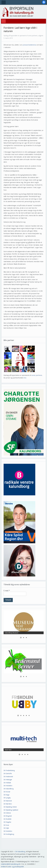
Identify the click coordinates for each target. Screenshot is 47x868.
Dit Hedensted (8, 777)
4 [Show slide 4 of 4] (28, 755)
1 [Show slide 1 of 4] (19, 755)
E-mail (7, 591)
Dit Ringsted (8, 816)
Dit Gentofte (8, 774)
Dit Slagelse (7, 822)
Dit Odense (7, 813)
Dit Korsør (7, 792)
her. (25, 378)
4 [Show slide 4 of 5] (26, 716)
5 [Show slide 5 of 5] (29, 716)
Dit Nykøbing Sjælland (11, 810)
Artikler (3, 867)
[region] (24, 422)
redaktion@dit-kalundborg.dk (10, 864)
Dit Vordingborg (9, 834)
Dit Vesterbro (8, 831)
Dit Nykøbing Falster (10, 807)
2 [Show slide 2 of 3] (24, 638)
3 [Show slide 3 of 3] (26, 638)
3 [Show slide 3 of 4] (25, 755)
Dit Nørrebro (8, 804)
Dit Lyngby (7, 798)
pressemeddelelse (29, 45)
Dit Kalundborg (9, 789)
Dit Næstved (8, 801)
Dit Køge (6, 795)
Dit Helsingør (8, 780)
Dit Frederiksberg (9, 770)
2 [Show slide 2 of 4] (22, 755)
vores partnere (37, 375)
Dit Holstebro (8, 786)
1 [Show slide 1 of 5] (18, 716)
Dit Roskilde (7, 819)
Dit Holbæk (7, 783)
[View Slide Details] (24, 422)
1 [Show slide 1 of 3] (21, 638)
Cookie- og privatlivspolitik (15, 867)
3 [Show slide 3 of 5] (24, 716)
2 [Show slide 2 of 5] (21, 716)
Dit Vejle (6, 828)
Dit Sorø (6, 825)
